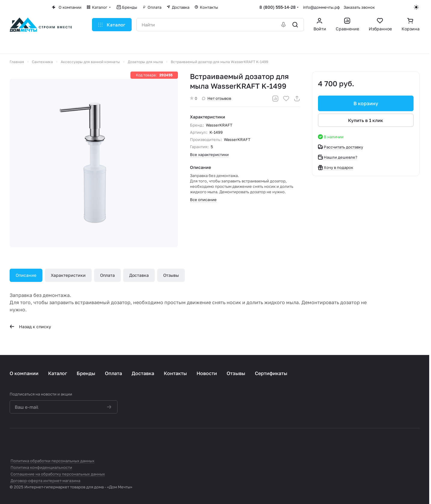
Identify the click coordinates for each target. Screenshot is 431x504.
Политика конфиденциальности (41, 467)
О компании (24, 373)
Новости (207, 373)
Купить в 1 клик (366, 120)
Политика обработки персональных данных (52, 461)
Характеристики (68, 275)
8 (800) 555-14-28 (278, 7)
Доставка (139, 275)
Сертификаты (271, 373)
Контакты (175, 373)
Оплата (107, 275)
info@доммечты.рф (321, 7)
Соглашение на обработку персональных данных (58, 474)
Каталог (58, 373)
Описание (26, 275)
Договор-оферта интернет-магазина (45, 481)
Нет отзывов (217, 98)
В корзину (366, 103)
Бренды (86, 373)
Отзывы (171, 275)
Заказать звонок (359, 7)
